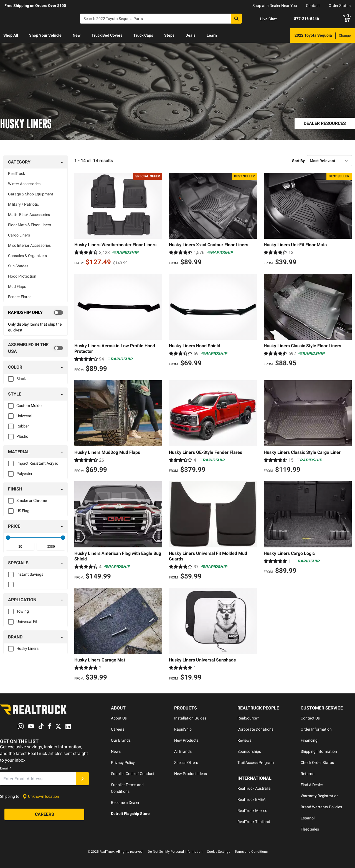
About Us (119, 718)
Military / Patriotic (23, 204)
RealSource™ (248, 718)
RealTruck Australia (254, 788)
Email (6, 769)
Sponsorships (249, 751)
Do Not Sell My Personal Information (175, 852)
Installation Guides (190, 718)
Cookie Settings (219, 852)
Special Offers (186, 763)
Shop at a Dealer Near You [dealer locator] (275, 6)
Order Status (340, 6)
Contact (313, 6)
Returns (307, 774)
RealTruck (17, 173)
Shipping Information (319, 751)
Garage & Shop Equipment (31, 194)
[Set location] (41, 797)
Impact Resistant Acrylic (37, 463)
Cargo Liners (19, 235)
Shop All (11, 35)
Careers (118, 729)
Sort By (298, 161)
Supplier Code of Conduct (133, 774)
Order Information (316, 729)
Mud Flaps (17, 286)
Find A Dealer (312, 785)
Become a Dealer (125, 802)
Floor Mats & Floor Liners (30, 225)
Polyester (24, 474)
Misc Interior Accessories (29, 245)
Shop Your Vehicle (45, 35)
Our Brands (121, 740)
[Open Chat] (264, 19)
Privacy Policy (123, 763)
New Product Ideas (191, 774)
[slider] (8, 538)
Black (21, 379)
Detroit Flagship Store (130, 814)
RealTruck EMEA (251, 799)
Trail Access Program (256, 763)
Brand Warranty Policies (321, 807)
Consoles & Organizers (27, 256)
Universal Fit (27, 622)
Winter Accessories (24, 184)
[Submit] (82, 779)
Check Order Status (317, 763)
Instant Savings (30, 574)
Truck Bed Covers (107, 35)
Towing (23, 611)
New (77, 35)
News (116, 751)
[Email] (38, 779)
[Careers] (44, 815)
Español (308, 818)
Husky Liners (27, 648)
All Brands (183, 751)
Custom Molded (30, 406)
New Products (186, 740)
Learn (212, 35)
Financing (309, 740)
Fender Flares (20, 297)
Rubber (23, 426)
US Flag (23, 511)
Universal (24, 416)
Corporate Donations (255, 729)
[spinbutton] (20, 547)
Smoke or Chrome (32, 500)
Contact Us (310, 718)
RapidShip (183, 729)
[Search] (161, 19)
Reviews (244, 740)
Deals (191, 35)
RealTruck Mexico (252, 811)
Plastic (22, 436)
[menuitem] (11, 36)
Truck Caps (143, 35)
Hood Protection (22, 276)
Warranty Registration (320, 796)
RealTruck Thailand (254, 822)
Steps (169, 35)
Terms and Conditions (251, 852)
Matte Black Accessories (29, 215)
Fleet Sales (310, 829)
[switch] (35, 313)
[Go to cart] (347, 19)
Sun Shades (18, 266)
